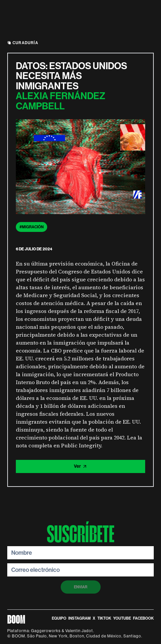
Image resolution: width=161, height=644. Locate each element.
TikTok (104, 618)
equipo (59, 618)
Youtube (122, 618)
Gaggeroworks (46, 631)
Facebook (143, 618)
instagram (80, 618)
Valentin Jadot (79, 631)
